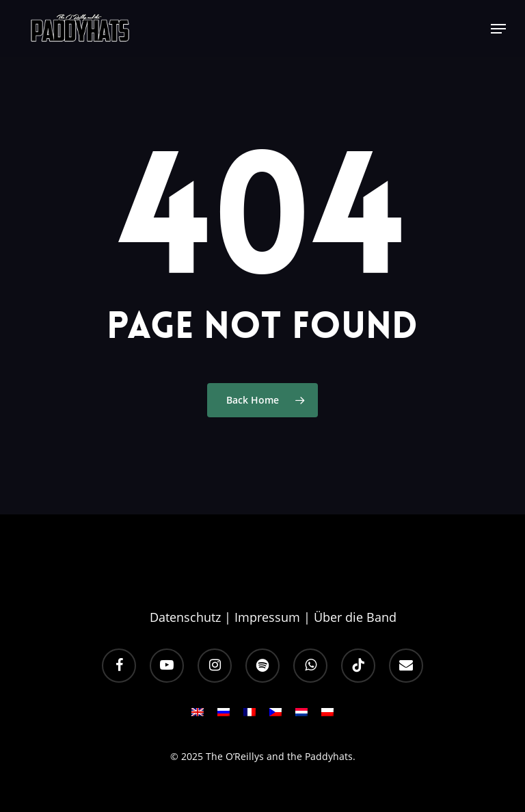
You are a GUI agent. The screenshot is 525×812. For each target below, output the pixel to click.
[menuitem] (198, 716)
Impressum (267, 617)
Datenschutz (185, 617)
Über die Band (355, 617)
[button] (498, 29)
